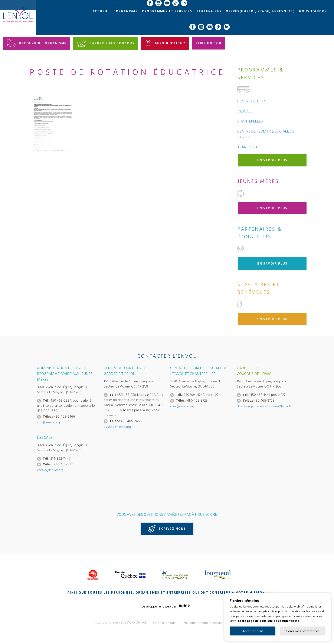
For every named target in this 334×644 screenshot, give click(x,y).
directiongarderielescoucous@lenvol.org (266, 406)
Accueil (100, 11)
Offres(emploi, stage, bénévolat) (260, 11)
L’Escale (245, 111)
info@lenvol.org (48, 422)
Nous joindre (313, 11)
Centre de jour (251, 101)
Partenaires (209, 11)
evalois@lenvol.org (117, 427)
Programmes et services (167, 11)
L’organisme (125, 11)
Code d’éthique (164, 623)
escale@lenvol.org (50, 470)
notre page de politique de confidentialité (269, 621)
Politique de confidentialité (203, 623)
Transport (247, 147)
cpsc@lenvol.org (182, 406)
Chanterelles (250, 121)
